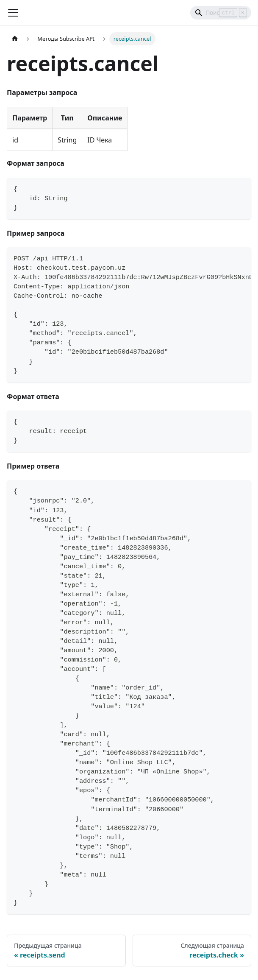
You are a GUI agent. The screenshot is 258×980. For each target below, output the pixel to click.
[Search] (221, 13)
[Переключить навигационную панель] (13, 13)
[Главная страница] (15, 39)
